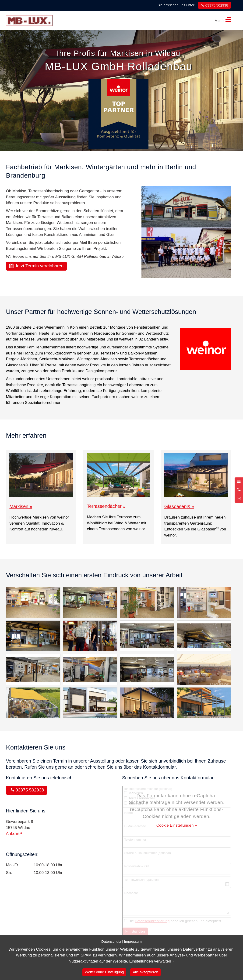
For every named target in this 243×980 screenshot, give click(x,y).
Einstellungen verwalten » (152, 961)
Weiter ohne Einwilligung (104, 972)
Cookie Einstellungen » (177, 825)
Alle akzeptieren (146, 972)
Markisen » (21, 506)
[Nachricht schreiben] (239, 499)
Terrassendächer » (106, 506)
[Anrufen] (239, 490)
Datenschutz (111, 941)
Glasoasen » (179, 506)
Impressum (133, 941)
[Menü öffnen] (239, 481)
